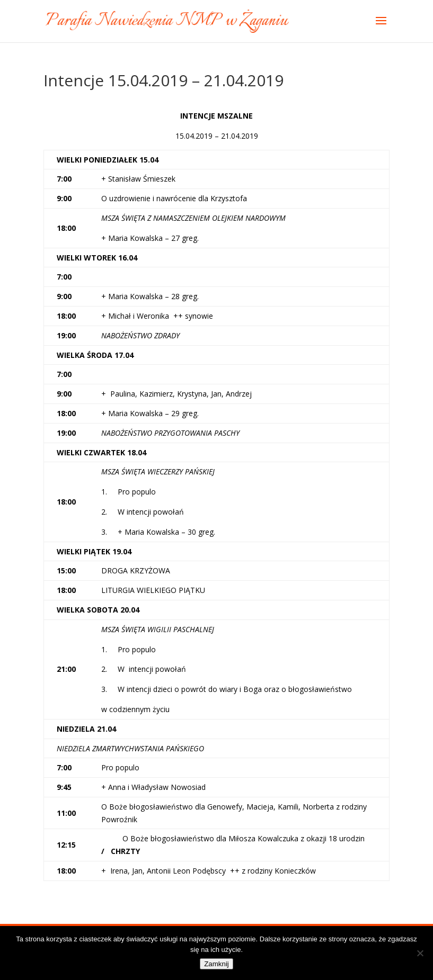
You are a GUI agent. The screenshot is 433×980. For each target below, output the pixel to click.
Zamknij (217, 964)
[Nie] (420, 953)
